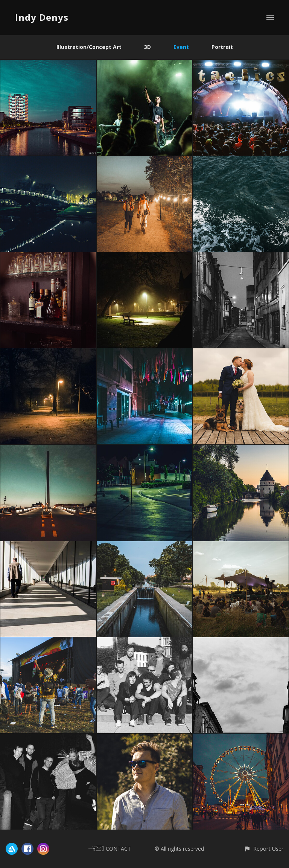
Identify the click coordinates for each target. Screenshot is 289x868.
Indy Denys (42, 17)
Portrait (222, 47)
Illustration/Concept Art (89, 47)
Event (181, 47)
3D (148, 47)
